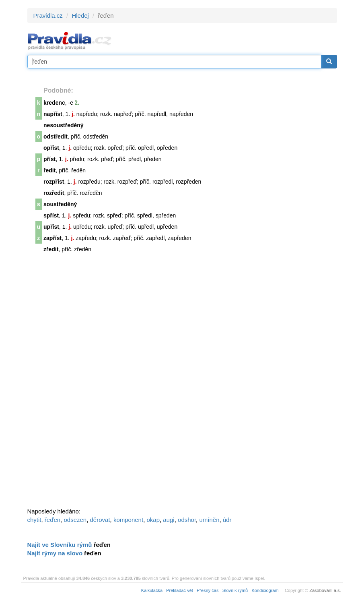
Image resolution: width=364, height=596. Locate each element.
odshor (187, 520)
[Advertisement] (88, 384)
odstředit (56, 137)
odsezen (75, 520)
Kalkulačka (152, 590)
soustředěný (60, 204)
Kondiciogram (265, 590)
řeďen (52, 520)
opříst (51, 148)
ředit (49, 170)
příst (49, 159)
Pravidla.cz (48, 16)
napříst (53, 114)
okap (153, 520)
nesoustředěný (64, 125)
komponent (128, 520)
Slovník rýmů (235, 590)
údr (227, 520)
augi (169, 520)
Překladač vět (180, 590)
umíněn (209, 520)
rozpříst (54, 182)
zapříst (52, 238)
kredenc (54, 103)
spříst (51, 215)
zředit (51, 249)
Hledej (80, 16)
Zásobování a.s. (325, 590)
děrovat (100, 520)
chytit (34, 520)
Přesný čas (208, 590)
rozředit (54, 193)
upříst (51, 227)
